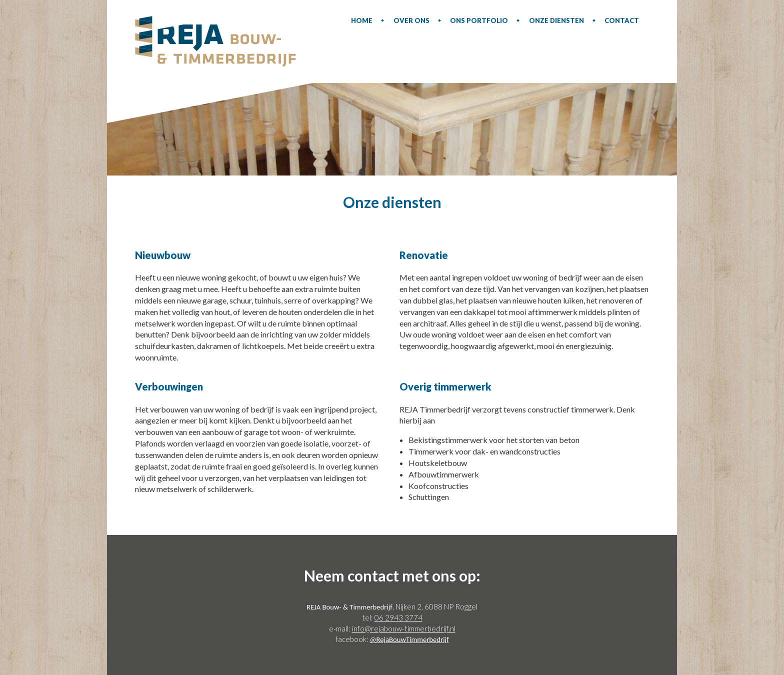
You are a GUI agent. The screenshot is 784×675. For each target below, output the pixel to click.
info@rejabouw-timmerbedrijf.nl (404, 628)
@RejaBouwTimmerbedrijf (409, 639)
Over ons (411, 20)
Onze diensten (556, 20)
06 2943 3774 (398, 617)
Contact (622, 20)
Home (362, 20)
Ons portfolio (479, 20)
